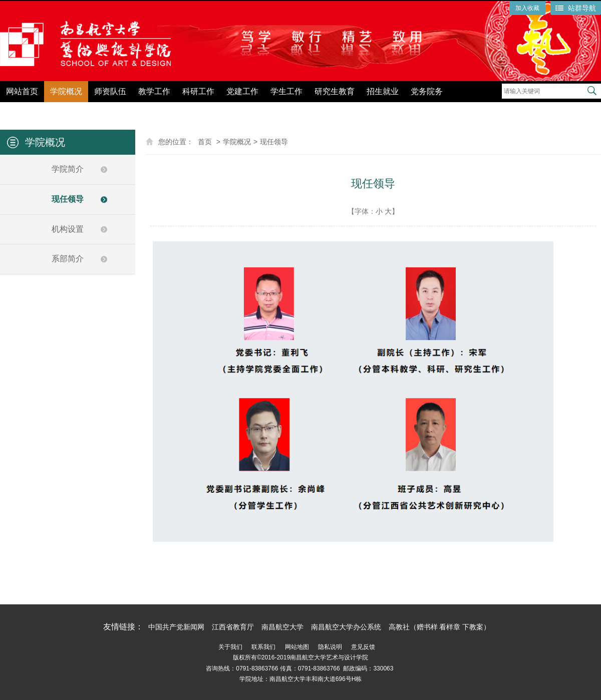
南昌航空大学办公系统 (346, 627)
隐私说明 (330, 647)
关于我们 (230, 647)
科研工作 (198, 91)
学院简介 (68, 169)
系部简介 (68, 259)
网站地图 (297, 647)
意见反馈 (363, 647)
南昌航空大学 (282, 627)
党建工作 (242, 91)
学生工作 (286, 91)
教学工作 (154, 91)
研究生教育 (335, 91)
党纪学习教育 (479, 109)
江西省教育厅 (233, 627)
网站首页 (22, 91)
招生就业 (383, 91)
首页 (205, 142)
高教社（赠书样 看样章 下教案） (440, 627)
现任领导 (68, 199)
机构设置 (68, 229)
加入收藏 (527, 8)
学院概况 (66, 91)
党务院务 (427, 91)
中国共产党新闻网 (176, 627)
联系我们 (263, 647)
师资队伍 (110, 91)
